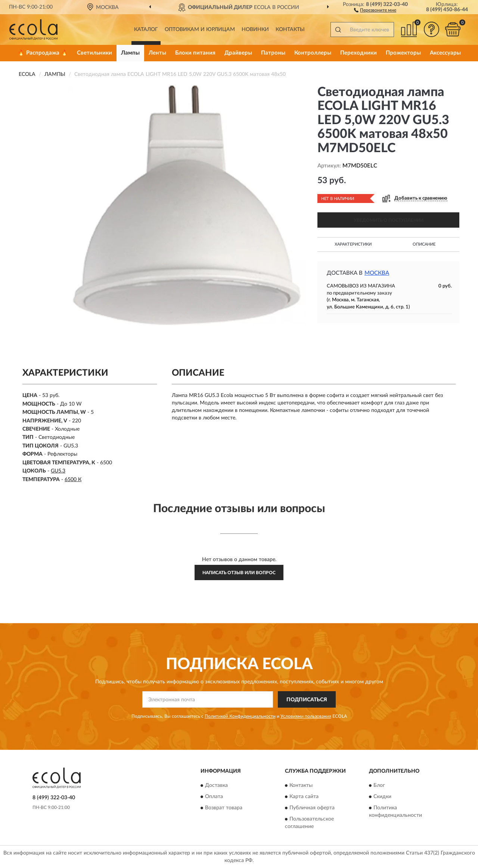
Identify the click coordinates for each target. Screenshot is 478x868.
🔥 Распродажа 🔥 (43, 53)
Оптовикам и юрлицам (200, 30)
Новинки (255, 30)
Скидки (382, 797)
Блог (379, 785)
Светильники (94, 53)
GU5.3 (58, 471)
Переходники (358, 53)
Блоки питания (195, 53)
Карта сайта (304, 797)
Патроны (273, 53)
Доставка (216, 785)
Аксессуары (445, 53)
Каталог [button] (146, 30)
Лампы (130, 53)
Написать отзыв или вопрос (239, 573)
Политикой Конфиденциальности (240, 716)
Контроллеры (313, 53)
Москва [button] (377, 273)
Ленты (157, 53)
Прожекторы (403, 53)
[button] (375, 10)
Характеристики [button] (353, 244)
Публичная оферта (312, 808)
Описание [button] (424, 244)
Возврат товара (224, 808)
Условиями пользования (306, 716)
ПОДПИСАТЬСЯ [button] (307, 700)
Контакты (290, 30)
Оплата (214, 797)
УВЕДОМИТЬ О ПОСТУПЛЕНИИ (389, 220)
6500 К (73, 480)
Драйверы (238, 53)
